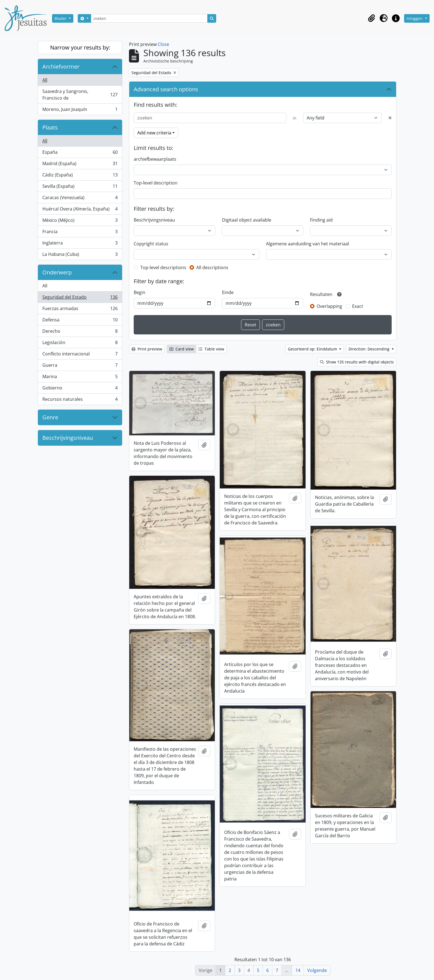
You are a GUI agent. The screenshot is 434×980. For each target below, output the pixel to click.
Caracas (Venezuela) (80, 199)
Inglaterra (80, 244)
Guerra (80, 366)
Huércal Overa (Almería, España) (80, 210)
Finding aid (321, 220)
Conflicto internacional (80, 355)
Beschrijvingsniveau (68, 438)
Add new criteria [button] (154, 133)
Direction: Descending (370, 349)
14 (298, 970)
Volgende (317, 970)
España (80, 153)
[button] (371, 18)
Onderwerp (57, 272)
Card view (182, 349)
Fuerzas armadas (80, 310)
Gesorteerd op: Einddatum (313, 349)
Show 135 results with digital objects (357, 362)
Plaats (50, 127)
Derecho (80, 332)
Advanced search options (166, 89)
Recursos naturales (80, 400)
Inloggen (415, 18)
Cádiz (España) (80, 176)
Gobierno (80, 389)
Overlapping (329, 306)
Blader (61, 18)
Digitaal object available (247, 220)
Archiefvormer (61, 67)
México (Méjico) (80, 221)
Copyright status (151, 244)
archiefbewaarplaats (155, 159)
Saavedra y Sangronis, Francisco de (80, 95)
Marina (80, 378)
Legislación (80, 344)
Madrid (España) (80, 165)
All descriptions (212, 267)
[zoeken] (149, 18)
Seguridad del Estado (80, 298)
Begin (139, 292)
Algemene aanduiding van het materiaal (308, 244)
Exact (358, 306)
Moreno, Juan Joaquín (80, 110)
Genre (50, 417)
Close (163, 44)
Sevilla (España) (80, 187)
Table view (211, 349)
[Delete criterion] (390, 118)
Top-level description (156, 183)
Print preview (147, 349)
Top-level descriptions (163, 267)
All (45, 80)
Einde (228, 292)
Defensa (80, 321)
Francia (80, 233)
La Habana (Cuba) (80, 255)
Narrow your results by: (80, 47)
